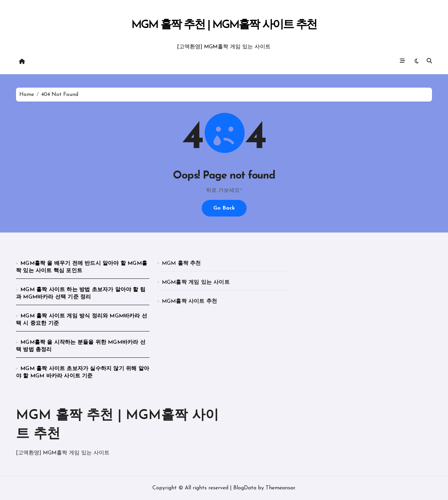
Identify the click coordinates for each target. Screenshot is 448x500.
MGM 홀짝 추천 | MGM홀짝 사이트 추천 (224, 25)
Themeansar (280, 488)
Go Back (224, 208)
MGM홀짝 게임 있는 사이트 (196, 282)
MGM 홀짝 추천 (181, 263)
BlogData (245, 488)
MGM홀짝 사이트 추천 (189, 301)
